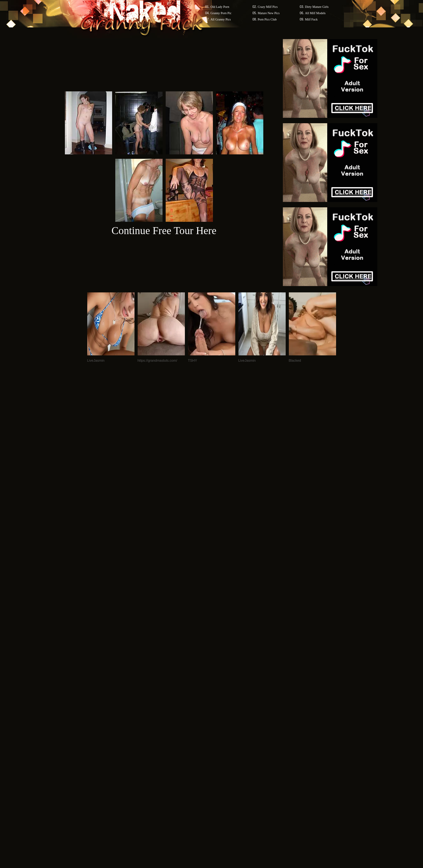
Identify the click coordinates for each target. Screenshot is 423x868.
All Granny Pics (220, 19)
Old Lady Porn (220, 7)
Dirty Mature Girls (317, 7)
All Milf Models (315, 13)
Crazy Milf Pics (268, 7)
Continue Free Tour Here (164, 230)
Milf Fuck (311, 19)
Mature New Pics (269, 13)
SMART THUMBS (223, 748)
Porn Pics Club (267, 19)
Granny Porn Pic (221, 13)
